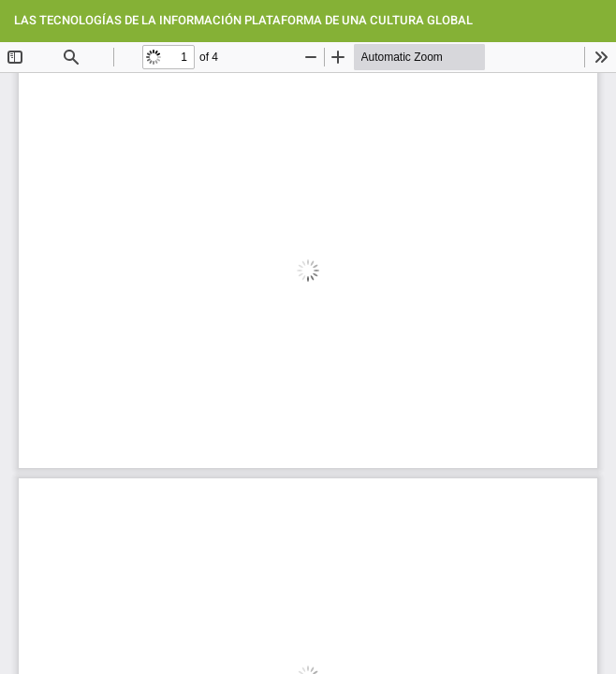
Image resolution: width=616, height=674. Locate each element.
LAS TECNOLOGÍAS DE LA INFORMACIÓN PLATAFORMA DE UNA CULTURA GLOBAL (243, 20)
